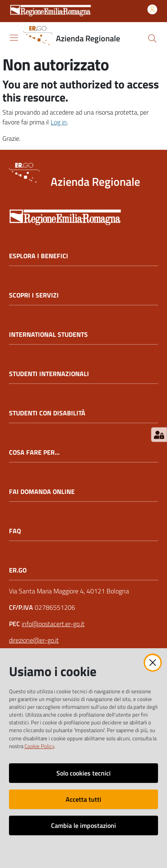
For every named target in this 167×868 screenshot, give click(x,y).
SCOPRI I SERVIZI (34, 295)
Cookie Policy (39, 746)
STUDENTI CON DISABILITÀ (47, 413)
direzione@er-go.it (34, 640)
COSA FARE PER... (34, 452)
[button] (152, 38)
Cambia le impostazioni (83, 825)
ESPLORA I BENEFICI (39, 256)
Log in (59, 122)
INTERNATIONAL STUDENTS (48, 335)
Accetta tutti (83, 799)
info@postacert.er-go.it (53, 624)
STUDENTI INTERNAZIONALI (49, 374)
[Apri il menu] (14, 38)
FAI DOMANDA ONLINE (42, 492)
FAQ (15, 531)
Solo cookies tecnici (83, 773)
